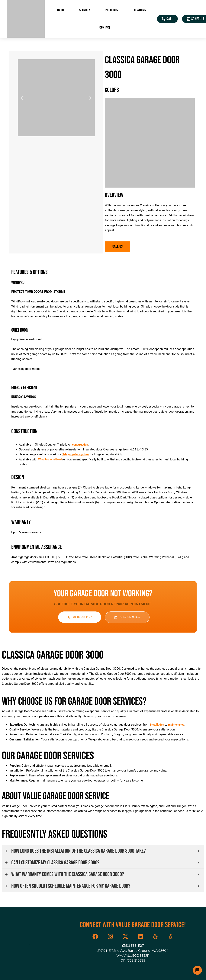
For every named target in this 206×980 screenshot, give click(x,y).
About (60, 10)
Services (85, 10)
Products (112, 10)
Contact (105, 27)
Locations (139, 10)
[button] (22, 98)
